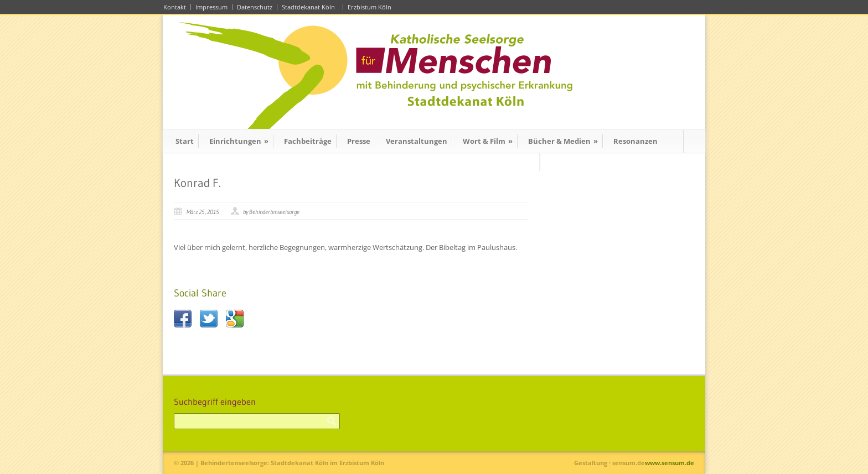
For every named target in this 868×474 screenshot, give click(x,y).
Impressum (211, 7)
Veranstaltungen (417, 141)
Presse (359, 141)
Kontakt (175, 7)
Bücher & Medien (563, 141)
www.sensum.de (670, 463)
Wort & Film (488, 141)
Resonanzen (635, 141)
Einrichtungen (239, 141)
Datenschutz (255, 7)
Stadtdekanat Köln (310, 7)
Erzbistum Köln (371, 7)
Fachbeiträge (308, 141)
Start (185, 141)
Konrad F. (197, 183)
